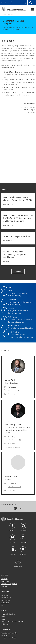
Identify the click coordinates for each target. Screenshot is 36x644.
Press (3, 617)
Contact (18, 508)
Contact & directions (8, 614)
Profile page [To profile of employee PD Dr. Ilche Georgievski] (12, 436)
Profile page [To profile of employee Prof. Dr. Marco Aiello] (12, 387)
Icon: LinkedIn (23, 549)
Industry (4, 586)
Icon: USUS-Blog (18, 561)
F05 (9, 2)
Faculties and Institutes (9, 633)
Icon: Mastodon (23, 537)
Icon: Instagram (23, 526)
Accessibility (6, 600)
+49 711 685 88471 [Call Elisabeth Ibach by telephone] (14, 487)
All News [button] (18, 271)
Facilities (4, 635)
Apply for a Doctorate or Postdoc (12, 621)
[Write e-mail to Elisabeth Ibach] (10, 490)
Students (4, 579)
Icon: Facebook (12, 526)
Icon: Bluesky (12, 537)
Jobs (3, 619)
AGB (3, 605)
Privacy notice (6, 598)
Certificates (5, 603)
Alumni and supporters (9, 584)
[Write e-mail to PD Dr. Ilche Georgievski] (10, 443)
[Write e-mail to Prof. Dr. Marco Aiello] (10, 394)
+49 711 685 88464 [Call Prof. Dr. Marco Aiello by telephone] (14, 390)
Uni (2, 2)
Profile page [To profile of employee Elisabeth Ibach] (12, 483)
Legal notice (6, 595)
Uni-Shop (5, 624)
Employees (5, 581)
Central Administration (9, 638)
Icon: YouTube (13, 549)
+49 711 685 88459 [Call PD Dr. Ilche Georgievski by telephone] (14, 440)
